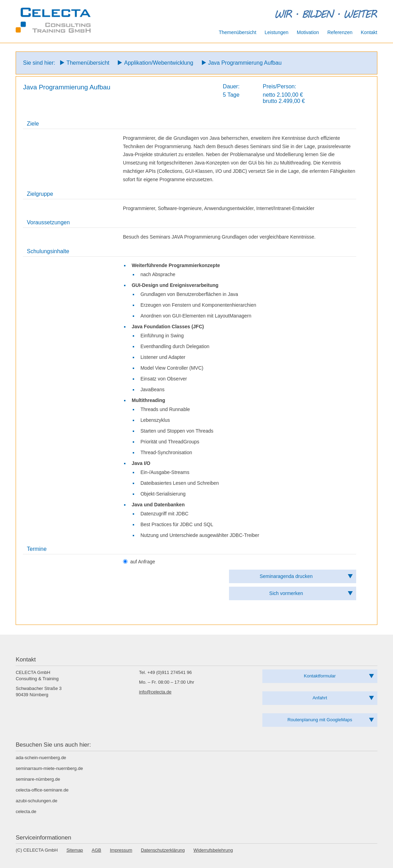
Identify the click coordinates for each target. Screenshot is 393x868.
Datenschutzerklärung (163, 850)
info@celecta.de (155, 692)
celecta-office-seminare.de (42, 790)
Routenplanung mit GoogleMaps (320, 720)
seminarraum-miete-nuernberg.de (49, 768)
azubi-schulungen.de (36, 801)
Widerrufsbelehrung (213, 850)
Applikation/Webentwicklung (159, 63)
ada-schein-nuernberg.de (41, 758)
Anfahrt (320, 698)
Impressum (121, 850)
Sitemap (75, 850)
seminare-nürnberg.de (38, 779)
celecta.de (26, 811)
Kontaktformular (320, 676)
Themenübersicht (88, 63)
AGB (96, 850)
